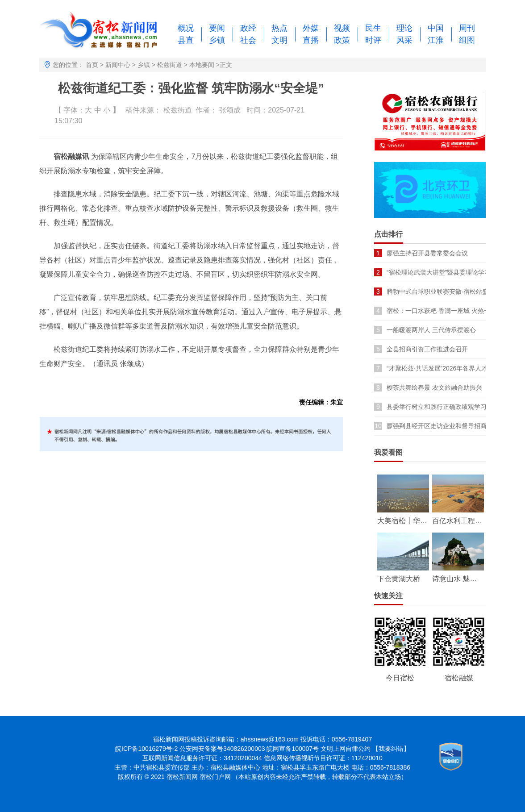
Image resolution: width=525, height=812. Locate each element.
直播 (311, 40)
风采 (404, 40)
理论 (404, 28)
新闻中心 (118, 65)
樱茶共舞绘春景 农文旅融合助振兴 (434, 387)
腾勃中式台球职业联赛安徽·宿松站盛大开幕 (447, 291)
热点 (279, 28)
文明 (279, 40)
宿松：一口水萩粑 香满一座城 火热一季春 (445, 311)
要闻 (217, 28)
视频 (342, 28)
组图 (467, 40)
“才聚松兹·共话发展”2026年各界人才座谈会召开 (453, 368)
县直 (186, 40)
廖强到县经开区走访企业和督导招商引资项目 (449, 426)
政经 (248, 28)
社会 (248, 40)
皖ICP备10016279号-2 (146, 749)
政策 (342, 40)
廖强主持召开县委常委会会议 (427, 253)
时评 (373, 40)
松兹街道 (170, 65)
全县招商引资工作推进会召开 (427, 349)
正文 (226, 65)
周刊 (467, 28)
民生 (373, 28)
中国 (436, 28)
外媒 (311, 28)
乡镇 (217, 40)
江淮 (436, 40)
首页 (92, 65)
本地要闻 (202, 65)
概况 (186, 28)
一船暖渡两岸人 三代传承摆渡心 (431, 330)
